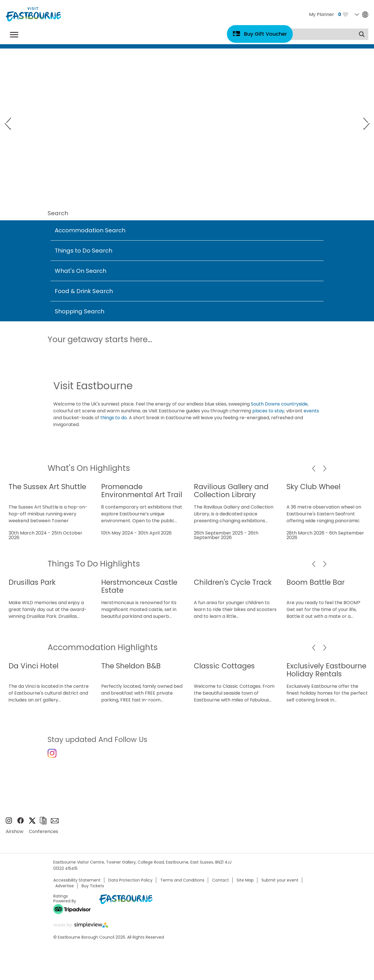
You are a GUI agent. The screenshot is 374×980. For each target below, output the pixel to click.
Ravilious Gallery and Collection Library (231, 491)
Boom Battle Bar (316, 582)
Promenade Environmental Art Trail (142, 491)
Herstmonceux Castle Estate (139, 586)
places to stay (268, 411)
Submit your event (280, 885)
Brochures (43, 825)
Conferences (43, 836)
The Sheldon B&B (131, 666)
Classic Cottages (224, 666)
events (311, 411)
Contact (220, 885)
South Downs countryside (279, 404)
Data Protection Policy (130, 885)
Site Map (245, 885)
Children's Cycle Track (233, 582)
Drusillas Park (32, 582)
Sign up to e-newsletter (55, 825)
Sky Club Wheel (313, 487)
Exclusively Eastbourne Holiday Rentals (326, 670)
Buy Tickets (93, 891)
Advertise (65, 891)
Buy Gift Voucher (266, 34)
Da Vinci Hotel (33, 666)
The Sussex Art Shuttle (47, 487)
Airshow (15, 836)
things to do (114, 418)
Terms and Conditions (182, 885)
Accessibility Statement (77, 885)
